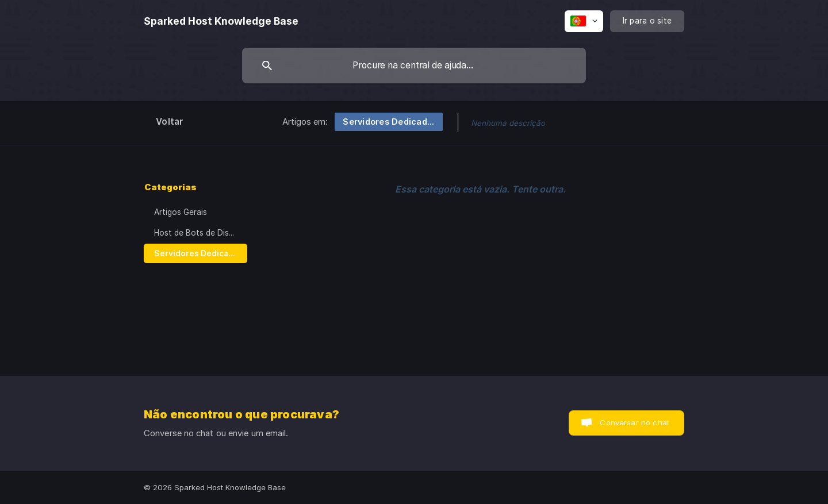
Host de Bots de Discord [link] (200, 233)
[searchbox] (414, 66)
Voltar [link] (170, 122)
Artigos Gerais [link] (181, 212)
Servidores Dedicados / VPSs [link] (201, 253)
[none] (221, 21)
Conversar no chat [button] (635, 422)
